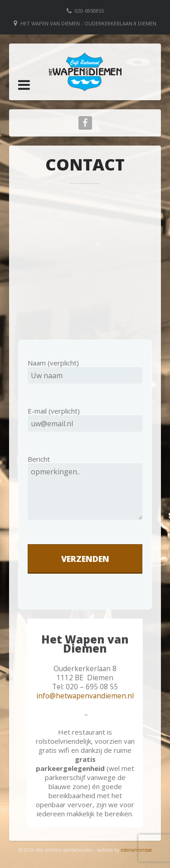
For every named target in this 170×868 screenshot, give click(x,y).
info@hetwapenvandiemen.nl (85, 696)
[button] (24, 85)
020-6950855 (89, 11)
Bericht (85, 495)
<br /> (85, 261)
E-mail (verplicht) (85, 417)
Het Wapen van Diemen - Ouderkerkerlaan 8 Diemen (88, 23)
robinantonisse (136, 850)
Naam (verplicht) (85, 369)
